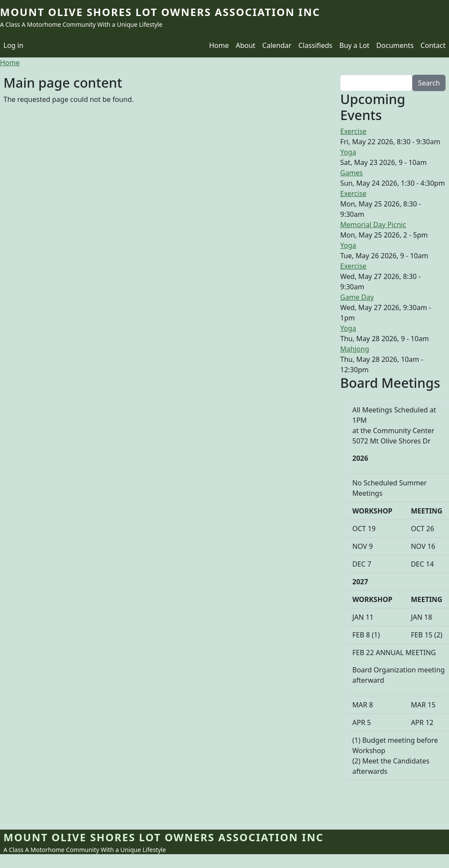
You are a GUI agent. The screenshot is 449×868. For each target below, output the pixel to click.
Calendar (277, 45)
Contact (433, 45)
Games (351, 173)
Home (219, 45)
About (245, 45)
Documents (395, 45)
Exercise (353, 131)
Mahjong (355, 349)
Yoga (348, 152)
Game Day (357, 297)
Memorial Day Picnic (373, 225)
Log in (13, 45)
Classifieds (315, 45)
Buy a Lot (354, 45)
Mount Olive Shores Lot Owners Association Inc (160, 12)
